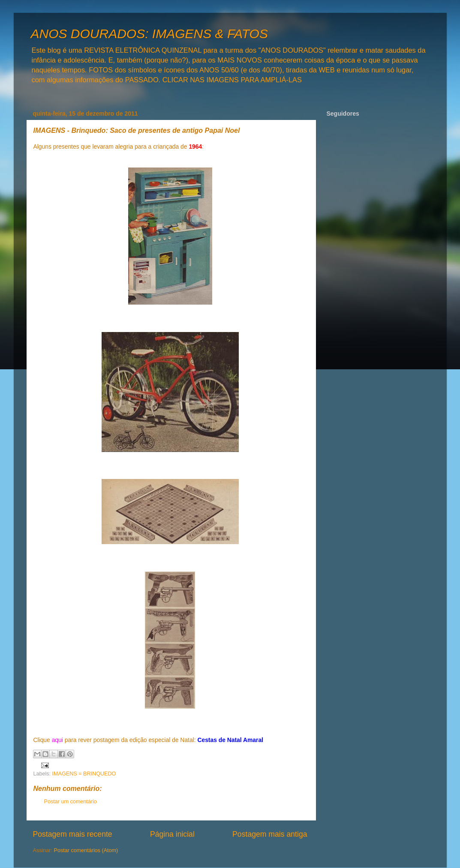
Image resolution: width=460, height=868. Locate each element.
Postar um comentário (71, 802)
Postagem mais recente (73, 834)
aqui (57, 740)
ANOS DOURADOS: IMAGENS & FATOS (149, 34)
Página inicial (172, 834)
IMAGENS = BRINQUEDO (84, 774)
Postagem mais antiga (270, 834)
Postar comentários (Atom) (86, 850)
